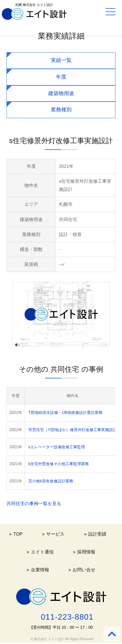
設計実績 (97, 534)
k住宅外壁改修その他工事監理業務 (59, 464)
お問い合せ (84, 570)
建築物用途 (61, 93)
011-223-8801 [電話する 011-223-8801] (67, 617)
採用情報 (86, 552)
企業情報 (40, 570)
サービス (55, 534)
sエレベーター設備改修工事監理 (57, 447)
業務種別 (61, 110)
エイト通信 (42, 552)
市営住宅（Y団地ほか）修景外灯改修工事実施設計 (73, 430)
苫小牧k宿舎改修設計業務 (51, 481)
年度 (61, 77)
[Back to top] (112, 634)
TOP (18, 534)
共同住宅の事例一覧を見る (34, 503)
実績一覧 (61, 60)
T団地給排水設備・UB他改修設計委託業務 (65, 413)
